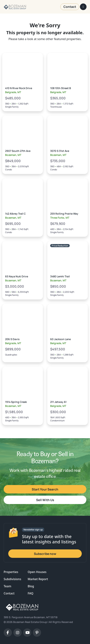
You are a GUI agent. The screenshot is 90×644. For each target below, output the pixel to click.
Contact (9, 593)
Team (7, 586)
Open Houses (37, 572)
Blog (31, 586)
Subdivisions (12, 579)
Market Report (38, 579)
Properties (11, 572)
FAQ (31, 593)
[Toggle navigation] (83, 7)
